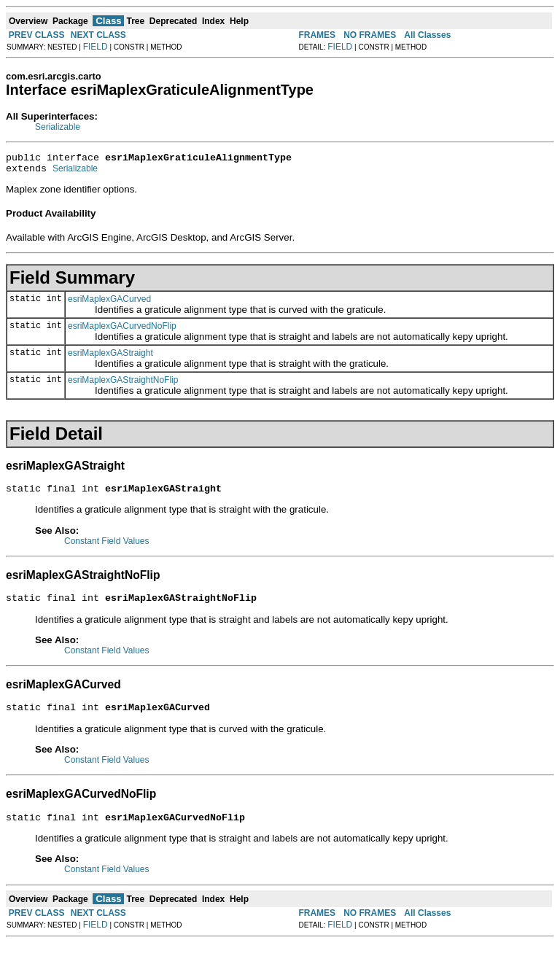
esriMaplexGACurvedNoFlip (122, 330)
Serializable (58, 127)
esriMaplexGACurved (109, 303)
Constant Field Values (107, 548)
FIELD (96, 47)
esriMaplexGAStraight (110, 357)
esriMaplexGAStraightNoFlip (123, 384)
